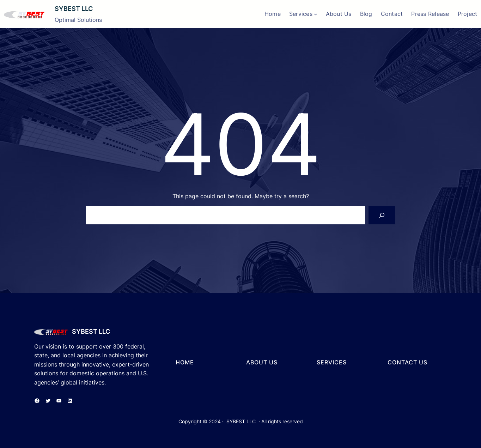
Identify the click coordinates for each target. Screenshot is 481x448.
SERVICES (332, 362)
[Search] (382, 215)
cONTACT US (407, 362)
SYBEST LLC (74, 9)
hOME (185, 362)
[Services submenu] (316, 14)
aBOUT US (262, 362)
